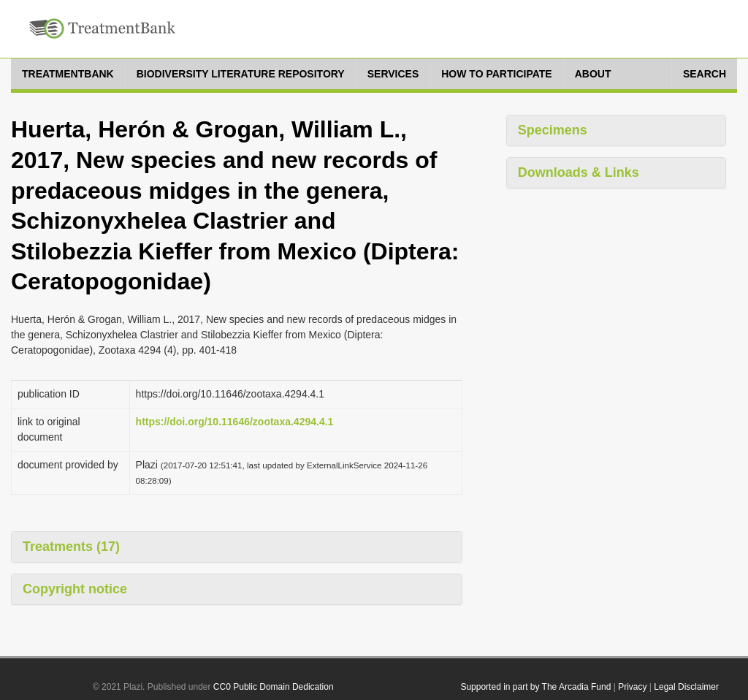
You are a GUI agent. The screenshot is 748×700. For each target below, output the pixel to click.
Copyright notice (75, 589)
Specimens (553, 130)
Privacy (632, 687)
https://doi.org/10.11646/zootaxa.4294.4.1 (235, 422)
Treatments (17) (71, 547)
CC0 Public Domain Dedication (274, 687)
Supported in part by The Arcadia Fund (535, 687)
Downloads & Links (579, 172)
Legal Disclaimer (686, 687)
